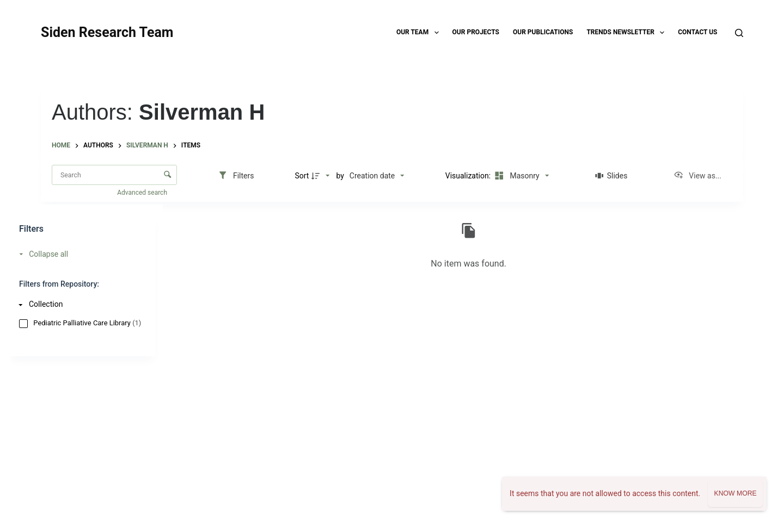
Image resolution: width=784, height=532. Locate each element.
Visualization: (469, 176)
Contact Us (697, 32)
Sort (302, 176)
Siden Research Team (107, 32)
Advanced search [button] (143, 193)
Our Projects (476, 32)
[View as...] (697, 176)
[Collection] (80, 304)
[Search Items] (114, 175)
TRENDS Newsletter (627, 33)
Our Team (420, 33)
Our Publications (543, 32)
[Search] (739, 33)
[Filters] (236, 176)
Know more (735, 493)
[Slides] (611, 176)
